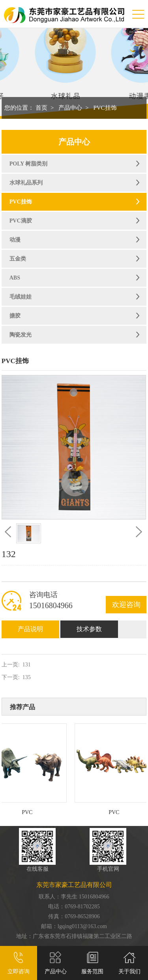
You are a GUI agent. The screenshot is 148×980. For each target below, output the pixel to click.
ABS (15, 278)
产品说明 (30, 629)
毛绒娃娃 (21, 297)
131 (27, 665)
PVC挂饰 (105, 108)
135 (27, 677)
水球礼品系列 (26, 183)
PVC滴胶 (21, 221)
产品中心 (70, 108)
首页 (41, 108)
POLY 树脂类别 (29, 164)
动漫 (15, 240)
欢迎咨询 (126, 605)
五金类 (18, 259)
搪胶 (15, 316)
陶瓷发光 (21, 335)
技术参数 (89, 629)
